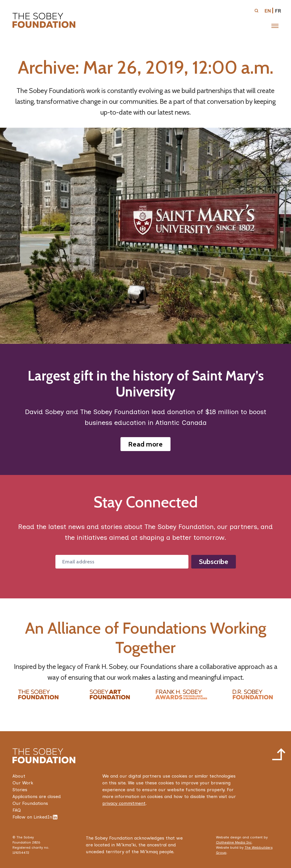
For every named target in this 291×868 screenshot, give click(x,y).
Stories (20, 790)
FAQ (17, 810)
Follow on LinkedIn (35, 817)
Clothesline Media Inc (234, 842)
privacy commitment (124, 803)
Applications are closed (37, 796)
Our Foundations (30, 803)
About (19, 776)
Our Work (23, 783)
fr (278, 11)
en (268, 11)
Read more (145, 444)
